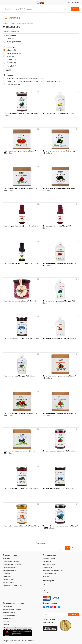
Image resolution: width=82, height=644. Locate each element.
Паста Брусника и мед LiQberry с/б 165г (22, 301)
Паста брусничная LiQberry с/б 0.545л (21, 488)
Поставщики (7, 576)
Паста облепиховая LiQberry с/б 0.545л (21, 526)
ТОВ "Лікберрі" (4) (13, 85)
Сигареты (6, 624)
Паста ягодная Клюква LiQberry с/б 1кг (22, 226)
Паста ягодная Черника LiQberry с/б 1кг (22, 263)
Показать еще (41, 543)
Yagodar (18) (11, 63)
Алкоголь (6, 621)
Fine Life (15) (11, 66)
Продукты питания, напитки (18, 24)
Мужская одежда (9, 615)
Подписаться (74, 615)
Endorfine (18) (12, 60)
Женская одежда (9, 612)
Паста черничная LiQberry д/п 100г (20, 376)
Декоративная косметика (12, 609)
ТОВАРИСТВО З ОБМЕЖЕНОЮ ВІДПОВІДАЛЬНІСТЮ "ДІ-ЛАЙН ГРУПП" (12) (34, 81)
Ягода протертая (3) (14, 42)
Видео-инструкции (49, 574)
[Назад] (63, 548)
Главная (5, 24)
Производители (8, 579)
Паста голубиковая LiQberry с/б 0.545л (21, 338)
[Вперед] (77, 548)
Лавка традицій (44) (14, 53)
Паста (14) (11, 39)
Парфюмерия (7, 606)
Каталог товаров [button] (14, 18)
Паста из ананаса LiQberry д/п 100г (59, 114)
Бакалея (31, 24)
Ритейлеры (6, 574)
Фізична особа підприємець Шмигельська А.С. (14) (26, 78)
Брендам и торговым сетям (12, 585)
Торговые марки (8, 582)
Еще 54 (8, 70)
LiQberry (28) (11, 50)
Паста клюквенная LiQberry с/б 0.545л (60, 451)
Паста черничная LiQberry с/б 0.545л (59, 488)
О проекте (6, 559)
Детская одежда (9, 618)
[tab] (41, 18)
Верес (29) (11, 56)
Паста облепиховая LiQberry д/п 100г (59, 338)
